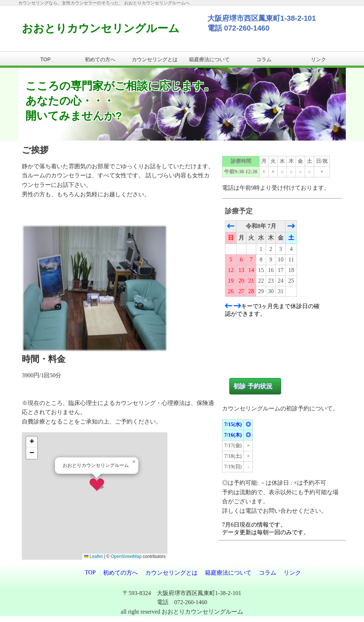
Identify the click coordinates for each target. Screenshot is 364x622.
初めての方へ (100, 59)
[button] (97, 485)
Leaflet (93, 556)
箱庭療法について (209, 59)
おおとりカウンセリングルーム (101, 28)
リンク (318, 59)
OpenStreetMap (126, 556)
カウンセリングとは (155, 59)
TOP (46, 59)
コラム (264, 59)
